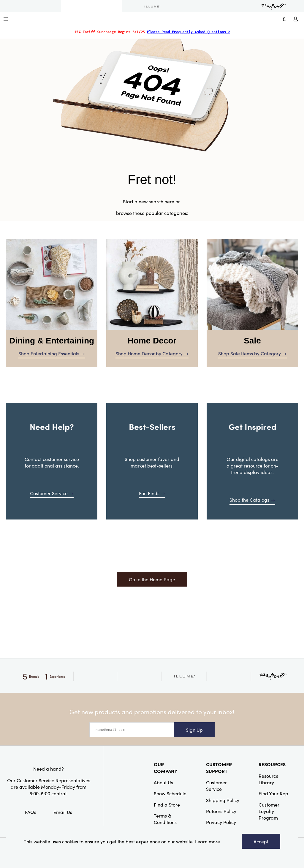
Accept (261, 841)
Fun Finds (152, 493)
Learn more (208, 841)
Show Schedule (170, 793)
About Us (163, 782)
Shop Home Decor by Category (152, 353)
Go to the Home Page (152, 579)
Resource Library (269, 779)
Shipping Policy (223, 800)
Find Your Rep (273, 793)
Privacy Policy (221, 822)
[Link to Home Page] (145, 19)
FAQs (31, 812)
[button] (6, 19)
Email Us (63, 812)
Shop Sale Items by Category (252, 353)
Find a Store (167, 804)
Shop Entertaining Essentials (52, 353)
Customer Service (52, 493)
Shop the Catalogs (252, 500)
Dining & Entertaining (52, 341)
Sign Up (194, 730)
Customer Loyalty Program (269, 811)
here (169, 201)
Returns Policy (221, 811)
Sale (252, 341)
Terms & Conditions (165, 819)
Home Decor (152, 341)
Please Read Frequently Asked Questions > (189, 32)
